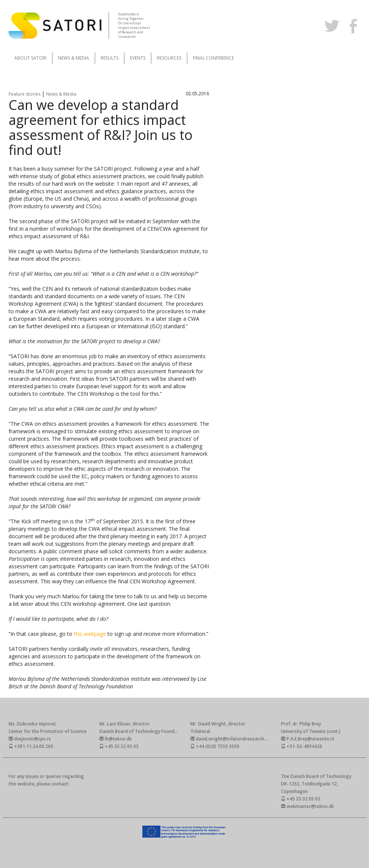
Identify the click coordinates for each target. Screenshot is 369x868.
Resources (169, 58)
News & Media (74, 58)
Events (138, 58)
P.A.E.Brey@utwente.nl (308, 739)
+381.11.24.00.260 (31, 746)
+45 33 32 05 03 (119, 746)
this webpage (91, 634)
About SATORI (30, 58)
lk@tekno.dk (116, 739)
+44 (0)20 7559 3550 (215, 746)
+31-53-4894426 (302, 746)
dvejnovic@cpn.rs (30, 739)
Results (110, 58)
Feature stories (25, 94)
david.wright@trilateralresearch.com (232, 739)
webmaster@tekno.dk (308, 806)
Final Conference (214, 58)
